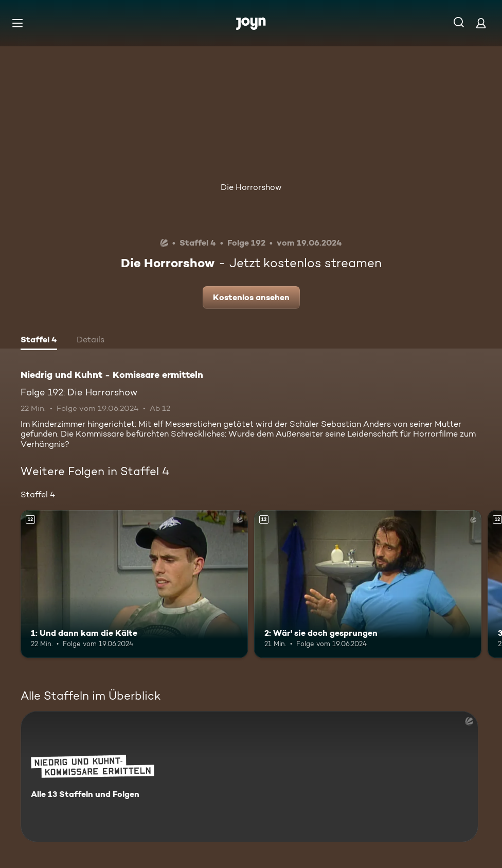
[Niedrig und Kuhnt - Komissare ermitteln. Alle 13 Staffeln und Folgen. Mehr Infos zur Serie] (249, 777)
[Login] (481, 23)
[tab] (39, 341)
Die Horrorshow (251, 187)
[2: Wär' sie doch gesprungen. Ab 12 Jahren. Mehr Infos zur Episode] (368, 584)
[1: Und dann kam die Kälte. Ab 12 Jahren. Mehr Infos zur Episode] (134, 584)
